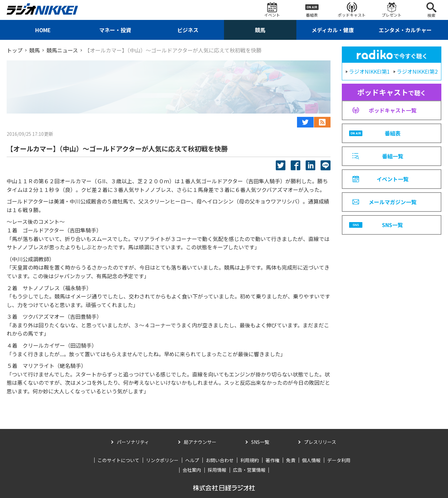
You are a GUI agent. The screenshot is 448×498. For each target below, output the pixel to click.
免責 (291, 460)
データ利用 (339, 460)
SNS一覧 (260, 442)
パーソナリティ (133, 442)
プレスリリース (320, 442)
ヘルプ (192, 460)
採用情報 (217, 470)
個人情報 (311, 460)
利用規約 (250, 460)
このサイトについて (118, 460)
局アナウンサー (200, 442)
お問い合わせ (220, 460)
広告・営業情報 (249, 470)
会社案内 (192, 470)
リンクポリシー (162, 460)
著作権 (272, 460)
